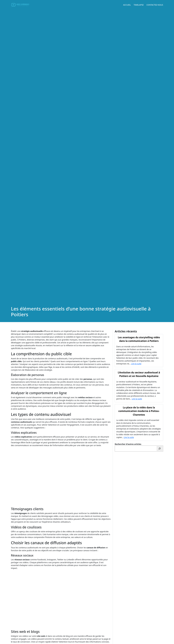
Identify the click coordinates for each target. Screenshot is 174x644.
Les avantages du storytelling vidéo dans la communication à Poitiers (139, 339)
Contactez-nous (155, 5)
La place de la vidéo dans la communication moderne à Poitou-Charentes (139, 411)
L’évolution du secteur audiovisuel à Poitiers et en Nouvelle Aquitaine (139, 374)
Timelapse (139, 5)
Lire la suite (136, 364)
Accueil (127, 5)
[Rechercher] (160, 449)
